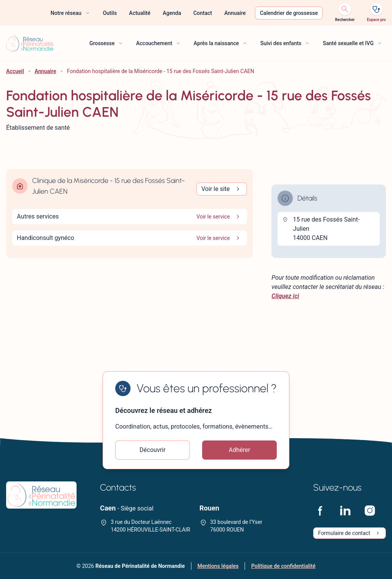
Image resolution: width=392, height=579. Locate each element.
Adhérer (240, 450)
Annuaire (46, 71)
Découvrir (153, 450)
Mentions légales (218, 566)
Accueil (15, 71)
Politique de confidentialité (283, 566)
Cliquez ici (285, 296)
